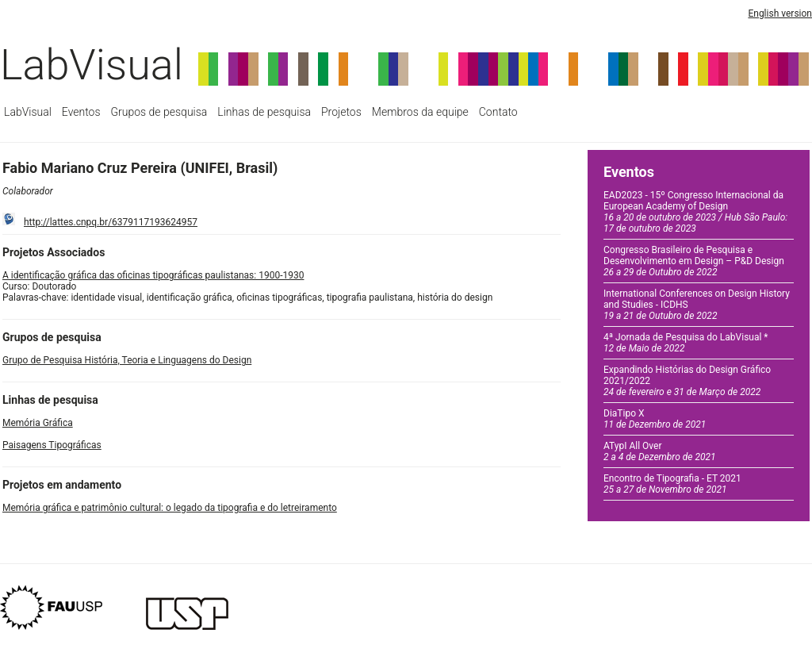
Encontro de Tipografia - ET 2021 (672, 484)
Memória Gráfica (38, 423)
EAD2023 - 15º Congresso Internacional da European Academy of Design (695, 212)
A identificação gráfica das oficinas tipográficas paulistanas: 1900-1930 (153, 275)
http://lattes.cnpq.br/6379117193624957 (111, 222)
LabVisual (92, 65)
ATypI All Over (660, 451)
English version (780, 13)
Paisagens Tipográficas (52, 445)
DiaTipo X (655, 419)
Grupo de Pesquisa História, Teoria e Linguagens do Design (127, 360)
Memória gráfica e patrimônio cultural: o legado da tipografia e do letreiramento (170, 508)
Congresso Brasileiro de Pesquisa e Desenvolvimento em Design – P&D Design (694, 261)
